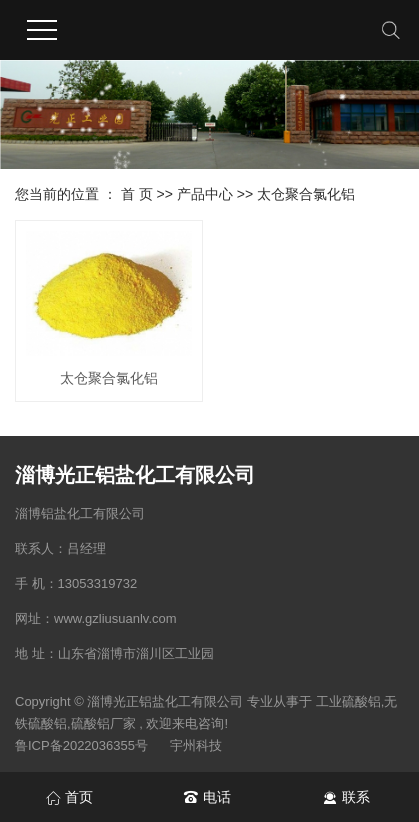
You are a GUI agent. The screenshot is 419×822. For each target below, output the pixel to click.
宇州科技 (196, 745)
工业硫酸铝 (348, 701)
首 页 (137, 194)
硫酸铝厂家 (103, 723)
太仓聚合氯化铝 (306, 194)
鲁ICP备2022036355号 (81, 745)
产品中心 (205, 194)
